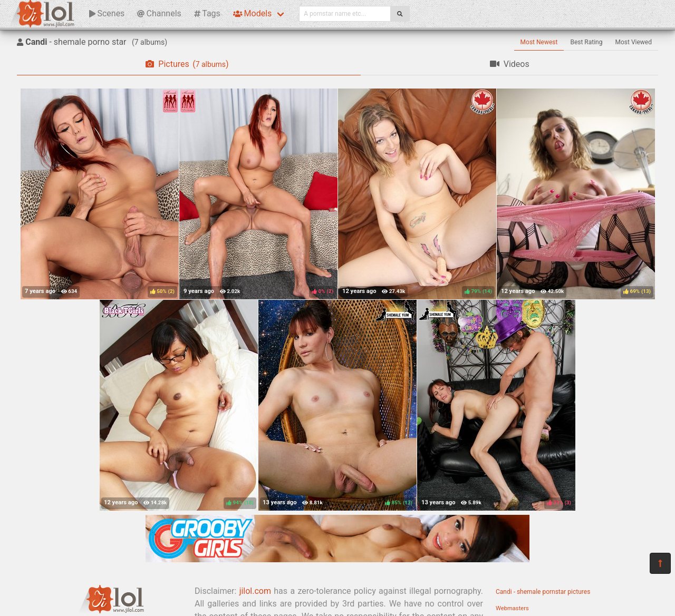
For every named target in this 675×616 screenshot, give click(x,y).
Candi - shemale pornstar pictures (543, 592)
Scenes (107, 13)
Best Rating (586, 42)
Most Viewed (634, 42)
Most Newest (539, 42)
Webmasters (512, 608)
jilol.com (255, 591)
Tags (207, 13)
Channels (159, 13)
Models (252, 13)
